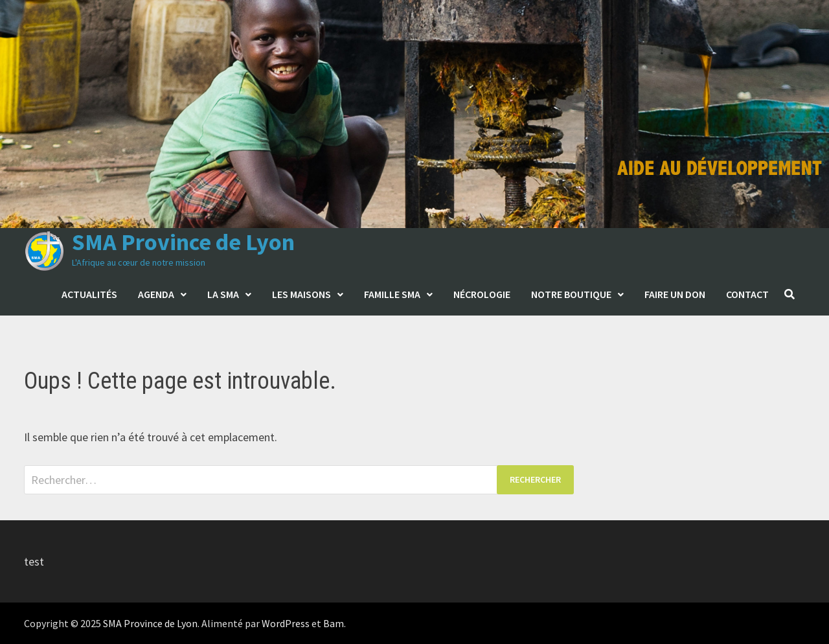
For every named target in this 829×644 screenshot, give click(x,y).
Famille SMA (392, 294)
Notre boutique (571, 294)
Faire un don (675, 294)
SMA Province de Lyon (183, 242)
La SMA (223, 294)
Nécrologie (482, 294)
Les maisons (301, 294)
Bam (334, 623)
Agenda (156, 294)
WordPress (286, 623)
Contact (747, 294)
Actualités (89, 294)
